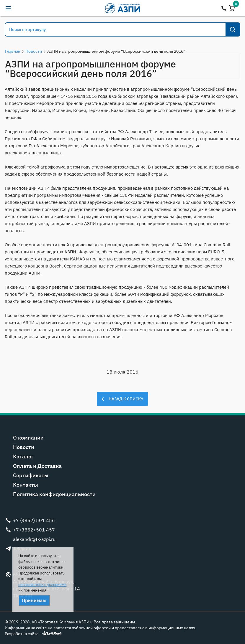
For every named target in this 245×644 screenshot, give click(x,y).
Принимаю (34, 600)
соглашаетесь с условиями (43, 585)
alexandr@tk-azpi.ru (20, 8)
